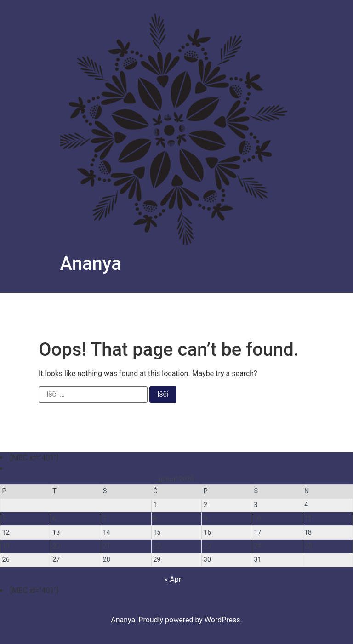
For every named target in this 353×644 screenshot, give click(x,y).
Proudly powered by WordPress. (190, 620)
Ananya (91, 264)
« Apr (173, 579)
